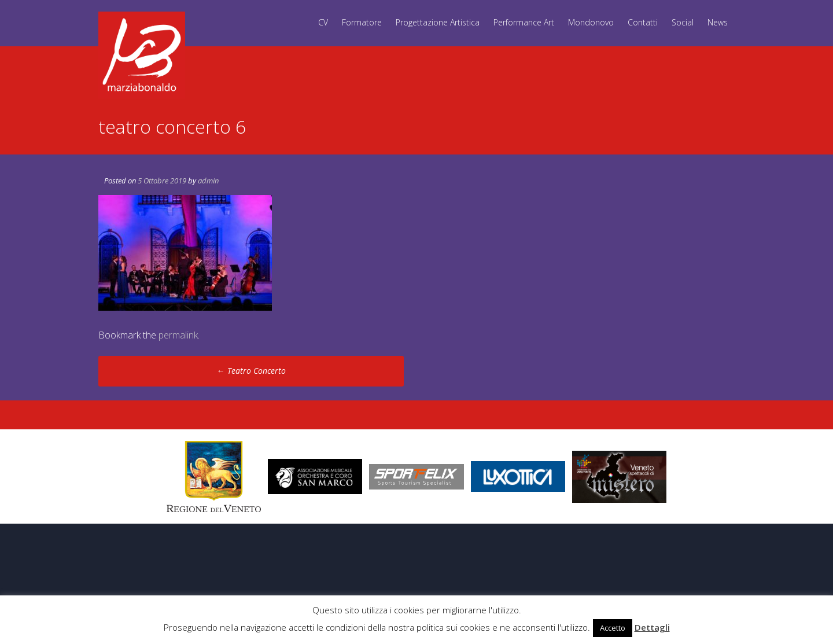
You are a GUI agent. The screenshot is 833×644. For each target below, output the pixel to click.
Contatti (643, 22)
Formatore (362, 22)
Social (683, 22)
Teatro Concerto (251, 371)
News (718, 22)
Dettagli (652, 627)
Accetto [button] (613, 628)
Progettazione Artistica (438, 22)
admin (208, 181)
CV (323, 22)
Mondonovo (591, 22)
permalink (178, 335)
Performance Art (524, 22)
